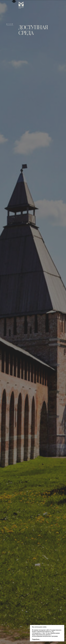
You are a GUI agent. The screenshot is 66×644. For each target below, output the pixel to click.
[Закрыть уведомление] (63, 626)
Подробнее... (36, 639)
